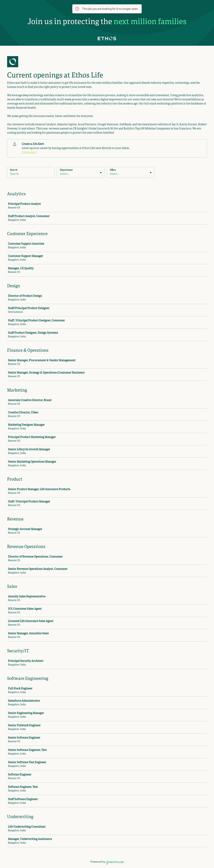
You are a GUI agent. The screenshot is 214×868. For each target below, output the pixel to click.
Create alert (29, 152)
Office (113, 170)
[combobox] (60, 174)
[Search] (31, 175)
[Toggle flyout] (101, 173)
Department (66, 170)
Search (14, 170)
